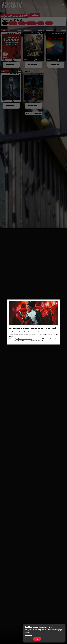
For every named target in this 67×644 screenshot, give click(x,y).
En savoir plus (28, 635)
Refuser (29, 639)
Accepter (37, 639)
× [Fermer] (56, 303)
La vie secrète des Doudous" (24, 339)
